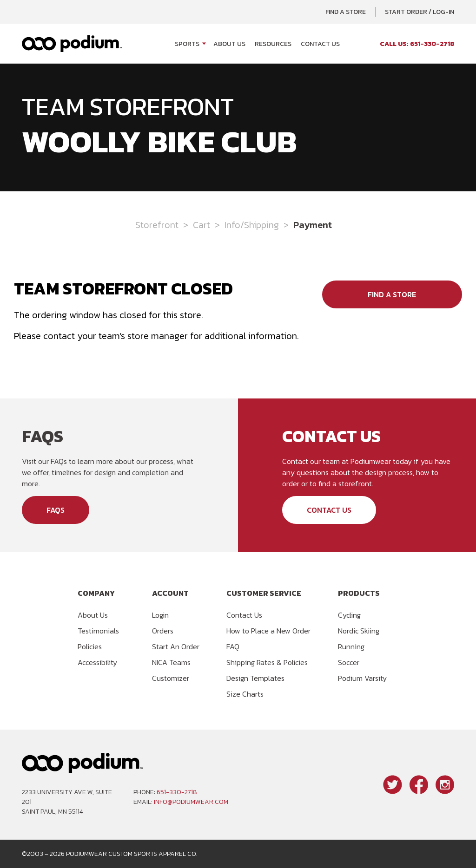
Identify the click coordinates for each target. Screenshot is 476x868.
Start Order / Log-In (420, 12)
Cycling (349, 615)
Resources (273, 44)
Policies (90, 646)
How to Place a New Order (268, 631)
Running (351, 646)
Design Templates (255, 678)
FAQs (56, 510)
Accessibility (97, 662)
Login (160, 615)
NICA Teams (171, 662)
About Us (229, 44)
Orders (163, 631)
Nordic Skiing (359, 631)
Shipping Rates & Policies (267, 662)
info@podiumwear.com (191, 802)
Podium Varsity (362, 678)
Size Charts (245, 694)
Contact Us (320, 44)
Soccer (349, 662)
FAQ (233, 646)
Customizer (171, 678)
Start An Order (176, 646)
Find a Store (346, 12)
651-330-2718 (177, 792)
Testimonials (98, 631)
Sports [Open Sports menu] (187, 44)
